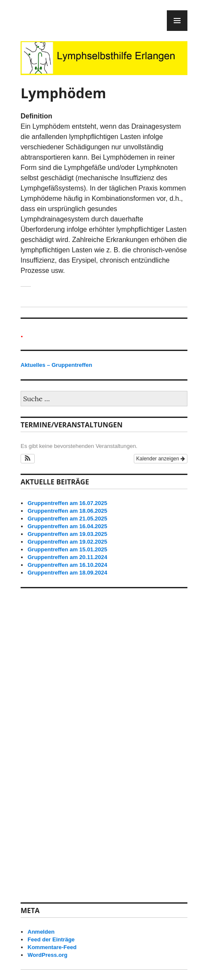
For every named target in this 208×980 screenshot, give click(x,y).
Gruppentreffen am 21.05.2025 (67, 519)
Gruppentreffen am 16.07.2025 (67, 503)
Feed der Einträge (51, 939)
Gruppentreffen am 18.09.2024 (67, 573)
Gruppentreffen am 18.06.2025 (67, 511)
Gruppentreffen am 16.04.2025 (67, 526)
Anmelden (41, 932)
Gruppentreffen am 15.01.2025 (67, 549)
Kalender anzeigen (161, 459)
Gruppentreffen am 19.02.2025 (67, 542)
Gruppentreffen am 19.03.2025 (67, 534)
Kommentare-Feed (52, 947)
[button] (28, 459)
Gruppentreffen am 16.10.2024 (67, 565)
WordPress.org (47, 955)
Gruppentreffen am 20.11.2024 (67, 557)
